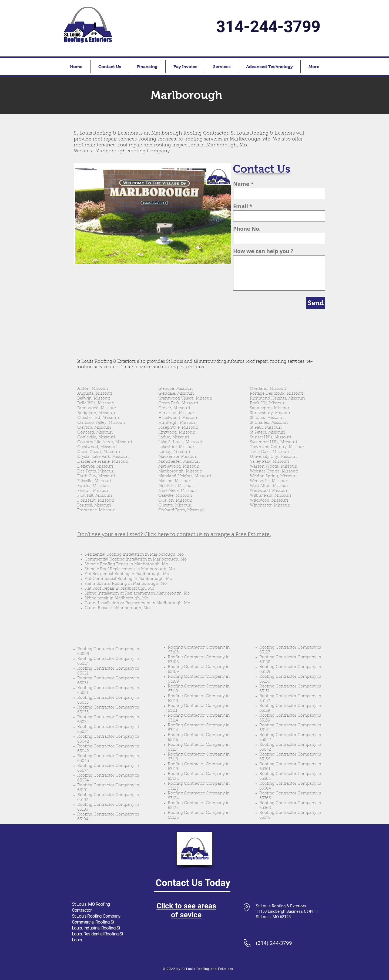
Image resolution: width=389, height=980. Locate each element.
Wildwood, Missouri (269, 501)
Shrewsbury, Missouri (271, 413)
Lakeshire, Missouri (177, 447)
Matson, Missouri (175, 481)
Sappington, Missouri (270, 408)
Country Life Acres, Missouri (105, 442)
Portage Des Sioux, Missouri (276, 394)
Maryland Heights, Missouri (185, 476)
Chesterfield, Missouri (98, 418)
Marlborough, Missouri (180, 471)
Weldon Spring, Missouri (273, 476)
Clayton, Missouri (94, 428)
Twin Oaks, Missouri (269, 452)
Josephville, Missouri (178, 428)
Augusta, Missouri (95, 394)
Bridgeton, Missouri (96, 413)
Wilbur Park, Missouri (270, 496)
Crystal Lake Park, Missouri (103, 457)
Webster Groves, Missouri (274, 471)
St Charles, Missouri (269, 423)
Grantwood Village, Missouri (185, 399)
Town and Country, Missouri (278, 447)
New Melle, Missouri (178, 491)
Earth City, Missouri (96, 476)
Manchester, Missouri (179, 462)
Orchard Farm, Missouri (181, 510)
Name (241, 184)
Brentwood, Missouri (97, 408)
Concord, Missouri (95, 433)
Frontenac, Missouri (96, 510)
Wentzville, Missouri (269, 481)
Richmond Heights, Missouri (277, 399)
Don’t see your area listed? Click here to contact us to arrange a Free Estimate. (174, 534)
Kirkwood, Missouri (177, 433)
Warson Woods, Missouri (274, 467)
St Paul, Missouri (266, 428)
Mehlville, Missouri (176, 486)
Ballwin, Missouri (94, 399)
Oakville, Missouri (175, 496)
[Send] (316, 303)
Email (241, 206)
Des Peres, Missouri (96, 471)
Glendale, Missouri (176, 394)
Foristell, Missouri (94, 506)
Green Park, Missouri (178, 403)
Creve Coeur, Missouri (99, 452)
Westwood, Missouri (269, 491)
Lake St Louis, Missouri (180, 442)
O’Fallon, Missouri (175, 501)
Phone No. (247, 229)
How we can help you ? (263, 251)
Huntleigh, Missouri (177, 423)
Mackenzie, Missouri (178, 457)
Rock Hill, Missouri (268, 403)
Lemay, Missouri (174, 452)
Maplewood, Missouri (179, 467)
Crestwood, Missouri (97, 447)
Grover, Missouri (174, 408)
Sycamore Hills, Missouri (273, 442)
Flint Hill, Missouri (95, 496)
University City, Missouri (273, 457)
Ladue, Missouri (174, 437)
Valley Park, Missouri (269, 462)
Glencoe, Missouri (175, 389)
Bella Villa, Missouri (96, 403)
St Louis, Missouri (267, 418)
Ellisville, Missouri (94, 481)
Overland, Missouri (268, 389)
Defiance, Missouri (95, 467)
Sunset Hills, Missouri (270, 437)
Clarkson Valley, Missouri (101, 423)
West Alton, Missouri (270, 486)
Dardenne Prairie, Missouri (103, 462)
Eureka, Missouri (93, 486)
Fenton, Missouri (93, 491)
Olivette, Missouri (175, 506)
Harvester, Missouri (177, 413)
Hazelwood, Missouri (178, 418)
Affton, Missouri (93, 389)
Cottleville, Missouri (96, 437)
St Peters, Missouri (267, 433)
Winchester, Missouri (270, 506)
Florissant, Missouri (96, 501)
